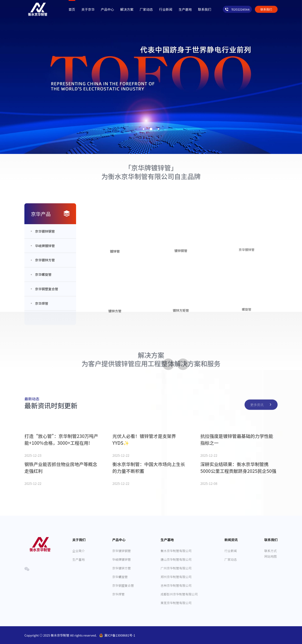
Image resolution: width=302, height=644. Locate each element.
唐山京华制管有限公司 (176, 559)
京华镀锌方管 (122, 568)
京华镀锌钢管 (122, 551)
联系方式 (271, 551)
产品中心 (107, 9)
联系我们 (205, 9)
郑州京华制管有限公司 (176, 577)
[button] (144, 129)
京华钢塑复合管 (123, 585)
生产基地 (185, 9)
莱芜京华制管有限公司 (176, 603)
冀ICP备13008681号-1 (120, 635)
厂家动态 (146, 9)
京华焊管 (118, 594)
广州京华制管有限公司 (176, 568)
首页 (72, 9)
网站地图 (271, 556)
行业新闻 (166, 9)
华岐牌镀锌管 (122, 559)
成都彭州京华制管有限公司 (179, 594)
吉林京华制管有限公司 (176, 585)
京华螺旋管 (120, 577)
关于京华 (88, 9)
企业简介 (79, 551)
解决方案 (127, 9)
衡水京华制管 (60, 635)
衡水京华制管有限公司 (176, 551)
